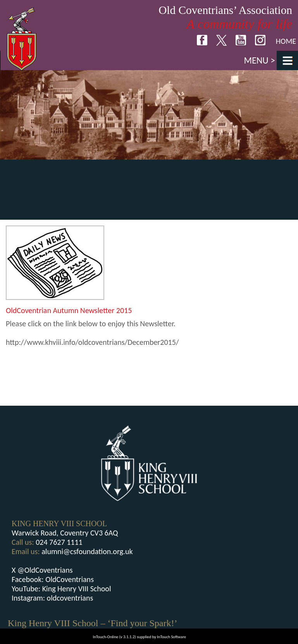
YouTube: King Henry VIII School (61, 589)
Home (286, 41)
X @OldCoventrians (42, 570)
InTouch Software (171, 637)
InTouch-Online (106, 637)
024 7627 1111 (59, 542)
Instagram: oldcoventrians (52, 598)
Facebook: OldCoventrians (53, 579)
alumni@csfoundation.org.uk (87, 551)
